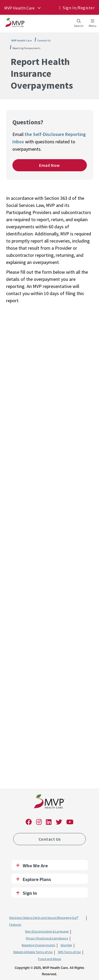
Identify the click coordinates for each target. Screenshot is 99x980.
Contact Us (44, 41)
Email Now (49, 165)
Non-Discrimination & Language (47, 931)
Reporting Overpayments (26, 48)
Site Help (66, 945)
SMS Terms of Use (69, 952)
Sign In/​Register (79, 8)
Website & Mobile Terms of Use (33, 952)
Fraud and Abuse (49, 959)
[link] (49, 803)
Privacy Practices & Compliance (47, 938)
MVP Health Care (22, 41)
